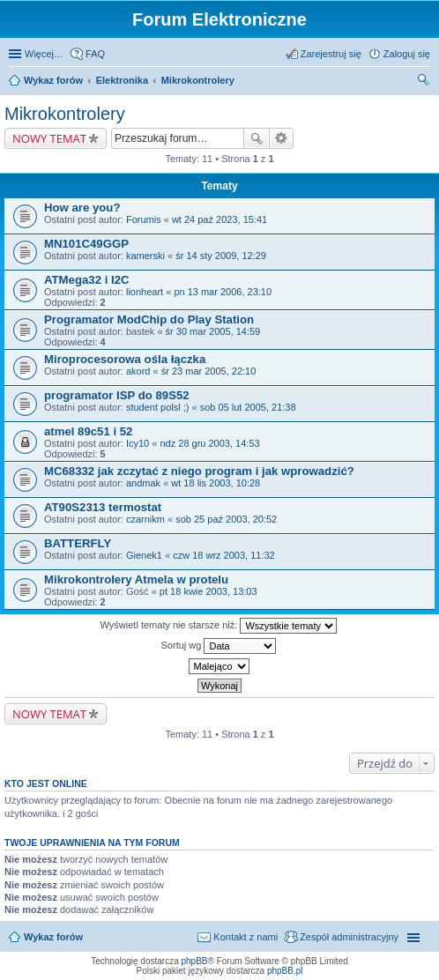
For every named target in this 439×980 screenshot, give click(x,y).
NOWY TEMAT (49, 138)
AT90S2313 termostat (103, 507)
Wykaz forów (53, 80)
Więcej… (44, 54)
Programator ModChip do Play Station (149, 319)
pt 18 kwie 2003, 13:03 (208, 591)
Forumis (144, 219)
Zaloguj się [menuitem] (407, 54)
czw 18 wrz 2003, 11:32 (224, 555)
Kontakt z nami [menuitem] (246, 937)
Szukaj (257, 138)
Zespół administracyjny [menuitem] (349, 937)
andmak (143, 483)
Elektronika (122, 80)
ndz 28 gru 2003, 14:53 (209, 443)
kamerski (145, 256)
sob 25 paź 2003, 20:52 (226, 519)
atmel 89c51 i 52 (88, 431)
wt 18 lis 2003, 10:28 (216, 483)
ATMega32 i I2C (87, 280)
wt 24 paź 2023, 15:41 (219, 219)
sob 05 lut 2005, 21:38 (248, 407)
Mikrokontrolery (198, 80)
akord (138, 371)
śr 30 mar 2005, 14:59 (213, 331)
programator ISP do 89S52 (117, 395)
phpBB (195, 961)
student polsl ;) (158, 407)
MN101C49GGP (86, 244)
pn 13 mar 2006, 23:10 (223, 292)
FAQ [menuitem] (95, 54)
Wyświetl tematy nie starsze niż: (219, 626)
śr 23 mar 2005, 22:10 (209, 371)
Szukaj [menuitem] (424, 82)
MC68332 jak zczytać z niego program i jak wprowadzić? (199, 471)
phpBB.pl (285, 971)
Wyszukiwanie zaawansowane (282, 138)
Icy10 (138, 443)
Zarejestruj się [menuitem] (331, 54)
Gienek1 (144, 555)
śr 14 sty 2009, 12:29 (221, 256)
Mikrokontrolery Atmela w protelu (136, 579)
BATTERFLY (78, 543)
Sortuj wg (219, 646)
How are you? (82, 208)
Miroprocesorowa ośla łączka (125, 359)
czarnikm (145, 519)
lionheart (145, 292)
